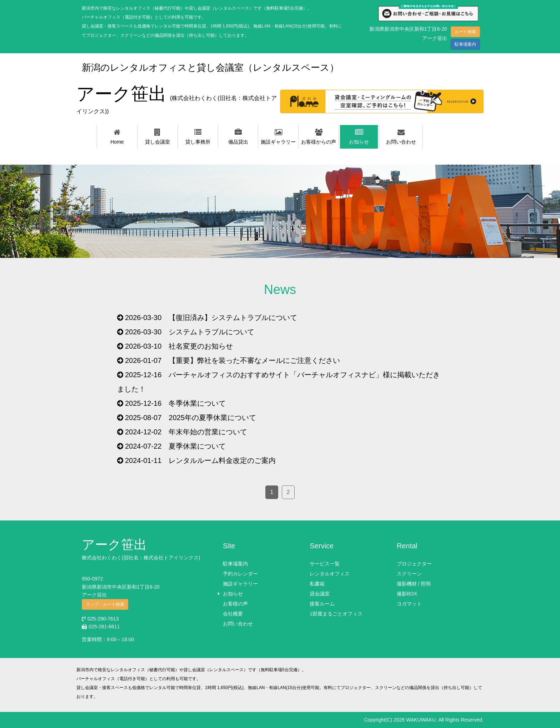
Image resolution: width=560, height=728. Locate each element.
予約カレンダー (240, 574)
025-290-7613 (100, 619)
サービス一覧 (325, 564)
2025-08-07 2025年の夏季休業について (191, 418)
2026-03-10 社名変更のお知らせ (179, 346)
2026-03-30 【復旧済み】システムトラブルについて (211, 318)
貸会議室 (320, 594)
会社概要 (233, 614)
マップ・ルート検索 (105, 604)
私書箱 (317, 584)
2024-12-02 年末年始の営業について (186, 432)
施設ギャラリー (240, 584)
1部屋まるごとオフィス (336, 614)
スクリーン (409, 574)
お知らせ (233, 594)
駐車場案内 (465, 44)
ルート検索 (465, 32)
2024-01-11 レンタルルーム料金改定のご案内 (200, 460)
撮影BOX (407, 594)
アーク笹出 (177, 99)
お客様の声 (235, 604)
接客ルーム (322, 604)
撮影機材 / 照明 (414, 584)
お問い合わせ (238, 624)
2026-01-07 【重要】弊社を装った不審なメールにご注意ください (232, 360)
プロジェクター (414, 564)
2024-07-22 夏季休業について (175, 446)
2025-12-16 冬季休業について (175, 403)
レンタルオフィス (330, 574)
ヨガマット (409, 604)
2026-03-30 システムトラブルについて (190, 332)
